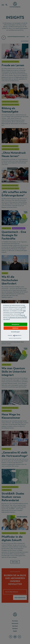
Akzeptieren (15, 324)
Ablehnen (15, 328)
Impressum (11, 338)
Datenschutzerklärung (17, 338)
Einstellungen (15, 332)
